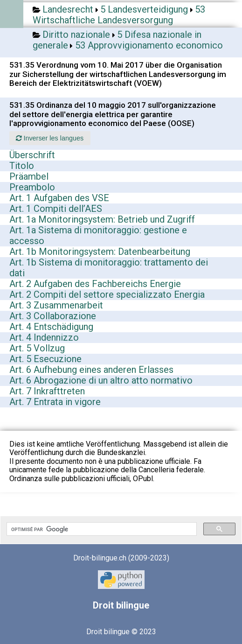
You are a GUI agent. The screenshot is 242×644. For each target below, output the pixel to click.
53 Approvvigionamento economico (149, 45)
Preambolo (32, 187)
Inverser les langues (50, 138)
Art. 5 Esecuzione (45, 359)
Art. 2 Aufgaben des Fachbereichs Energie (95, 284)
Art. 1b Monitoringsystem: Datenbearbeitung (100, 252)
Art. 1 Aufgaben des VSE (59, 198)
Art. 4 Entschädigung (51, 327)
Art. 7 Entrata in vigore (55, 402)
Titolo (22, 166)
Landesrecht (68, 9)
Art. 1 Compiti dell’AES (56, 209)
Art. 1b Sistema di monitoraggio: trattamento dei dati (109, 268)
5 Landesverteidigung (144, 9)
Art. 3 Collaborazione (53, 316)
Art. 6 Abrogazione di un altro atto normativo (101, 380)
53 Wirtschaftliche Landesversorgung (119, 15)
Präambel (29, 176)
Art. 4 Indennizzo (44, 337)
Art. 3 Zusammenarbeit (56, 305)
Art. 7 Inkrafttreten (47, 391)
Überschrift (32, 155)
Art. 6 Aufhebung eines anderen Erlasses (91, 370)
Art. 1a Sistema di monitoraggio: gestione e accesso (98, 235)
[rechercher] (101, 529)
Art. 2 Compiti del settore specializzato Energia (107, 294)
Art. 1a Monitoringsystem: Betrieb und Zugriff (102, 219)
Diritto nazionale (76, 35)
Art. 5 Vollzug (37, 348)
